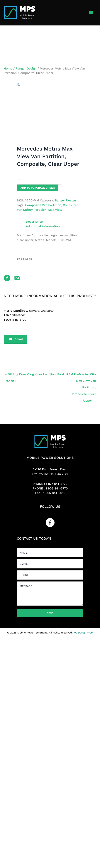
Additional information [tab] (43, 226)
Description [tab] (34, 222)
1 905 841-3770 (57, 488)
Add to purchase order (38, 188)
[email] (50, 564)
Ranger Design (26, 68)
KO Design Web (83, 633)
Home (8, 68)
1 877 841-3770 (57, 484)
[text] (50, 553)
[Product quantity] (39, 180)
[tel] (50, 575)
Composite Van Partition (43, 205)
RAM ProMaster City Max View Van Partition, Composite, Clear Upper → (81, 375)
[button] (19, 85)
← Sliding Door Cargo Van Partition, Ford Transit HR (34, 375)
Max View (55, 210)
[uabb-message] (50, 594)
